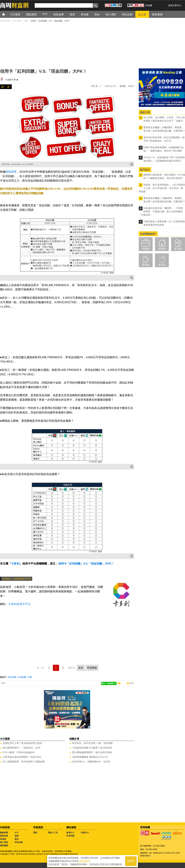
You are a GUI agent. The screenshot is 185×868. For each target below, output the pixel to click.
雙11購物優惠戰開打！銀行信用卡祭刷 (92, 752)
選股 (35, 833)
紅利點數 (22, 677)
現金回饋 (12, 677)
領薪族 (146, 249)
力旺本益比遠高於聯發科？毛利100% (22, 757)
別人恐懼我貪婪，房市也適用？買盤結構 (24, 762)
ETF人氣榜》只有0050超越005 (19, 752)
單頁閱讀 (92, 668)
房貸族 (162, 249)
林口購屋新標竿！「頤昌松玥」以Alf (22, 748)
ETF (17, 833)
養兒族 (178, 249)
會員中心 (70, 833)
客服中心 (85, 833)
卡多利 (15, 564)
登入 (180, 5)
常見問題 (70, 836)
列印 (132, 683)
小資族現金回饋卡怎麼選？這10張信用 (92, 748)
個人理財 (4, 842)
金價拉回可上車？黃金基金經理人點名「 (24, 743)
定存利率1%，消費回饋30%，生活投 (91, 762)
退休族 (146, 265)
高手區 (162, 265)
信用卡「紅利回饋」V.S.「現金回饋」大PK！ (86, 564)
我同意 (131, 861)
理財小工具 (53, 833)
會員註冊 (173, 5)
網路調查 (11, 172)
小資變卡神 (10, 80)
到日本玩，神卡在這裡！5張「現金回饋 (92, 743)
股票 (17, 836)
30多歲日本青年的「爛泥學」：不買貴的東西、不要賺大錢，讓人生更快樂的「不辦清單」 (161, 211)
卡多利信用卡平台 (19, 604)
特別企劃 (19, 842)
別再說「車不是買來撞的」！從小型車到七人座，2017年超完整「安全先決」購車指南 (162, 188)
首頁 (6, 14)
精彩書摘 (4, 845)
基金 (17, 839)
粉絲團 (149, 5)
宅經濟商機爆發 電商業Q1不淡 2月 (90, 757)
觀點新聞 (4, 833)
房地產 (3, 839)
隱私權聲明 (84, 860)
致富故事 (4, 836)
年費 (30, 677)
